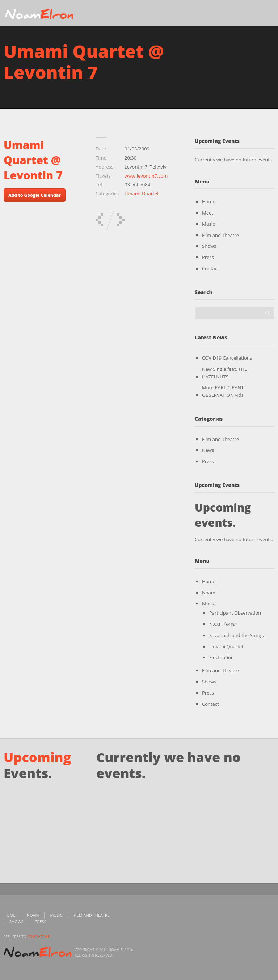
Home (209, 201)
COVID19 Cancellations (227, 358)
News (208, 450)
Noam (209, 593)
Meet (208, 213)
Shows (209, 246)
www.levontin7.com (146, 176)
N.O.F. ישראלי (223, 624)
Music (208, 224)
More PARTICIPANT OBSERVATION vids (223, 391)
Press (208, 257)
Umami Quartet (142, 194)
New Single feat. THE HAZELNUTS (224, 373)
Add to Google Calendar (35, 195)
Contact (210, 268)
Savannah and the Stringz (237, 635)
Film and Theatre (220, 235)
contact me (38, 937)
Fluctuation (222, 657)
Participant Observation (235, 613)
